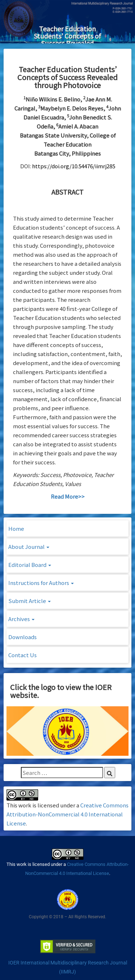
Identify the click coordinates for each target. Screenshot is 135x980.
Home (16, 528)
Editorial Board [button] (30, 565)
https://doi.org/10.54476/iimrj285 (74, 166)
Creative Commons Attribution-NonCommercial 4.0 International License (67, 814)
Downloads (22, 637)
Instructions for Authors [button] (41, 583)
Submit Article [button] (30, 601)
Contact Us (22, 655)
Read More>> (68, 496)
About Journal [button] (29, 547)
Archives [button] (21, 619)
